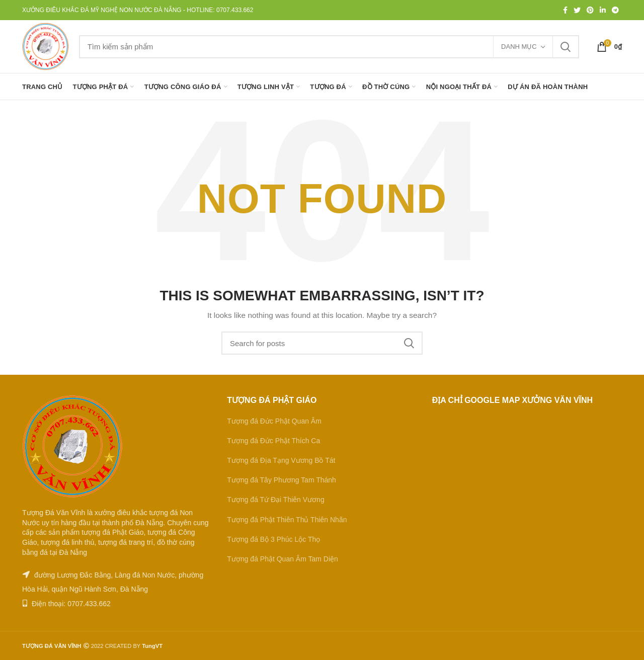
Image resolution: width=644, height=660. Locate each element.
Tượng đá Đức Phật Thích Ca (273, 441)
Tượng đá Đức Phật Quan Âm (274, 421)
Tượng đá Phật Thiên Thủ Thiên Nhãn (287, 520)
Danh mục (519, 47)
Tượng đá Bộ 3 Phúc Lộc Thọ (273, 539)
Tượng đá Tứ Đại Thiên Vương (275, 500)
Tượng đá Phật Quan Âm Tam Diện (283, 559)
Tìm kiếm (566, 47)
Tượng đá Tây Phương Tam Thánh (281, 480)
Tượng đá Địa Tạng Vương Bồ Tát (281, 460)
